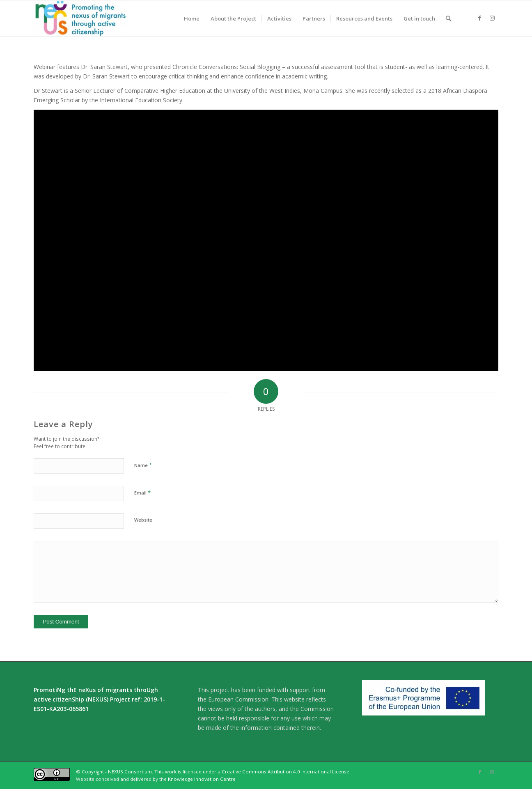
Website (143, 520)
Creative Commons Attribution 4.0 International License (285, 772)
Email (142, 492)
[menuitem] (192, 18)
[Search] (448, 18)
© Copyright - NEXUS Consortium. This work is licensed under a (149, 772)
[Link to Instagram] (492, 18)
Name (143, 465)
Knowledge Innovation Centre (202, 779)
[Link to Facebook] (480, 18)
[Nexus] (80, 18)
